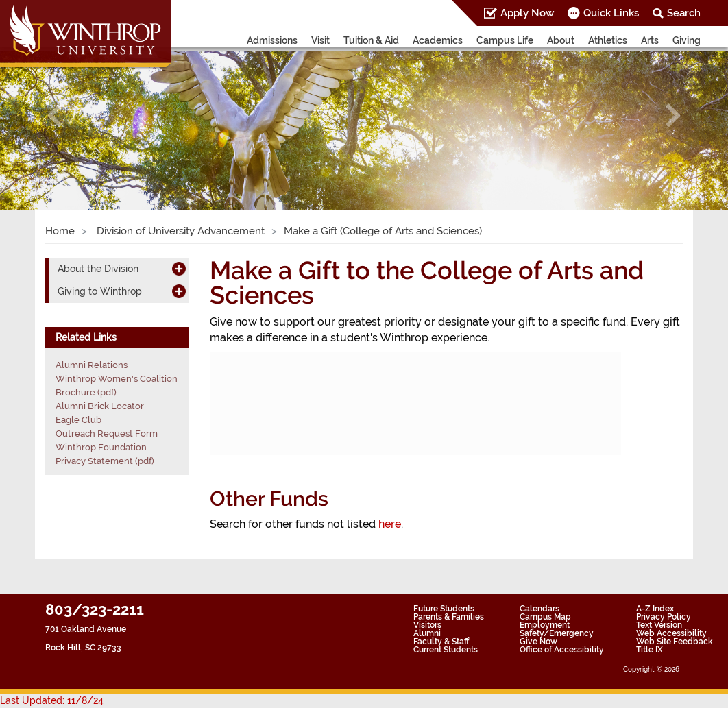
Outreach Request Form (107, 434)
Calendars (539, 609)
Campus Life (505, 40)
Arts (650, 40)
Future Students (444, 609)
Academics (438, 40)
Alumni (427, 633)
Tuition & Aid (371, 40)
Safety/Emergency (557, 633)
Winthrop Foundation (101, 447)
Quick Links (611, 13)
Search (684, 13)
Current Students (446, 650)
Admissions (272, 40)
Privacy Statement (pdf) (105, 461)
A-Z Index (655, 609)
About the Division (98, 269)
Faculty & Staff (441, 642)
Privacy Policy (664, 617)
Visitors (427, 625)
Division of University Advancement (179, 231)
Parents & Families (449, 617)
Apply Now (527, 13)
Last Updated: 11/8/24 (52, 700)
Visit (320, 40)
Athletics (608, 40)
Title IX (650, 650)
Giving (687, 40)
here (390, 524)
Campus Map (545, 617)
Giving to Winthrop (100, 291)
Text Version (659, 625)
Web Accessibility (671, 633)
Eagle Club (78, 420)
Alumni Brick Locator (100, 406)
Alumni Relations (92, 365)
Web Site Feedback (675, 642)
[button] (54, 116)
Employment (545, 625)
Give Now (538, 642)
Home (60, 231)
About (561, 40)
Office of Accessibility (562, 650)
